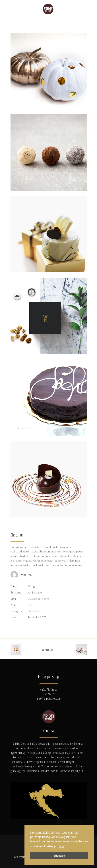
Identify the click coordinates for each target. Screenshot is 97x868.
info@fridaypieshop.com (49, 699)
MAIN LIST (48, 650)
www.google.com (38, 599)
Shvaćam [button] (59, 856)
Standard (33, 611)
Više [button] (62, 846)
